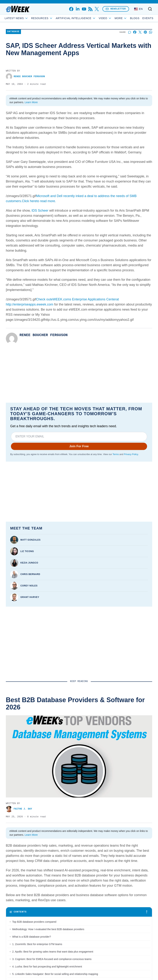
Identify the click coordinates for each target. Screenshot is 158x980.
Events (148, 18)
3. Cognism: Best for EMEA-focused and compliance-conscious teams (52, 959)
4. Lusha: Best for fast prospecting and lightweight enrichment (47, 967)
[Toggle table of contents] (79, 912)
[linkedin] (78, 9)
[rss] (90, 9)
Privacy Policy (131, 454)
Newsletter (116, 9)
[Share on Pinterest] (145, 32)
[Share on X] (140, 32)
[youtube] (84, 9)
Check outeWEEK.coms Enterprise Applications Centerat (77, 299)
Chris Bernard (30, 574)
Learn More (31, 102)
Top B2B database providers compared (34, 922)
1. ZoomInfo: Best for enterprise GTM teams (37, 944)
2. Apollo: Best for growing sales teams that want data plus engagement (53, 952)
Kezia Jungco (29, 563)
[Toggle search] (150, 9)
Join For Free (79, 446)
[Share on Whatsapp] (151, 32)
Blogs (135, 18)
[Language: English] (138, 9)
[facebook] (71, 9)
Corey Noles (29, 586)
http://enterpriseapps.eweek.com (30, 304)
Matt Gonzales (30, 540)
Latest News (16, 18)
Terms (116, 454)
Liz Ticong (27, 551)
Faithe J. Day (19, 809)
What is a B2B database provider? (32, 937)
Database (13, 32)
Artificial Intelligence (76, 18)
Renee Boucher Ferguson (25, 77)
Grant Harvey (30, 597)
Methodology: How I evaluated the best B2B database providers (48, 929)
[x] (97, 9)
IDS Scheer (40, 211)
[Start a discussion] (129, 32)
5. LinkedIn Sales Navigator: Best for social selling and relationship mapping (55, 974)
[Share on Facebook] (135, 32)
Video (105, 18)
